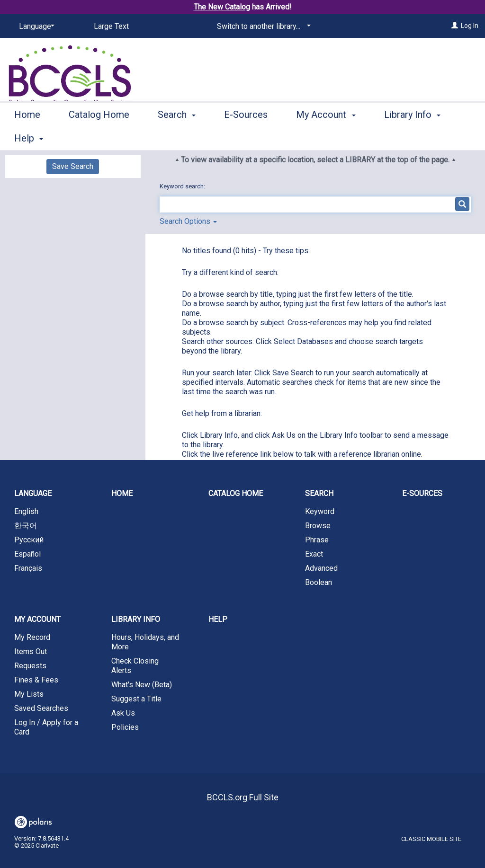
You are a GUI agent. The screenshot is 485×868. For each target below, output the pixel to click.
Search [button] (177, 137)
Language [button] (33, 493)
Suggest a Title (136, 699)
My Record (32, 637)
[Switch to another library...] (262, 27)
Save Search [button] (73, 166)
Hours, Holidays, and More (145, 642)
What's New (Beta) (142, 685)
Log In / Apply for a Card (46, 727)
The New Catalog (222, 7)
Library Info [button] (136, 619)
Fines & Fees (36, 680)
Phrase (317, 540)
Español (27, 554)
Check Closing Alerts (135, 666)
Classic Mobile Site (431, 839)
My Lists (29, 694)
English (26, 511)
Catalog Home (99, 137)
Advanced (321, 568)
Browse (318, 526)
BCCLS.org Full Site (243, 797)
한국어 (26, 526)
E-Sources (246, 137)
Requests (30, 666)
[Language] (35, 27)
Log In (470, 26)
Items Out (31, 651)
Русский (29, 540)
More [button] (403, 138)
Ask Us (123, 713)
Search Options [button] (188, 221)
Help (218, 619)
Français (28, 568)
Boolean (319, 582)
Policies (125, 727)
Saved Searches (41, 708)
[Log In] (455, 26)
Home (27, 137)
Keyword (320, 511)
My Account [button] (326, 137)
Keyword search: (183, 186)
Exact (314, 554)
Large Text (111, 26)
